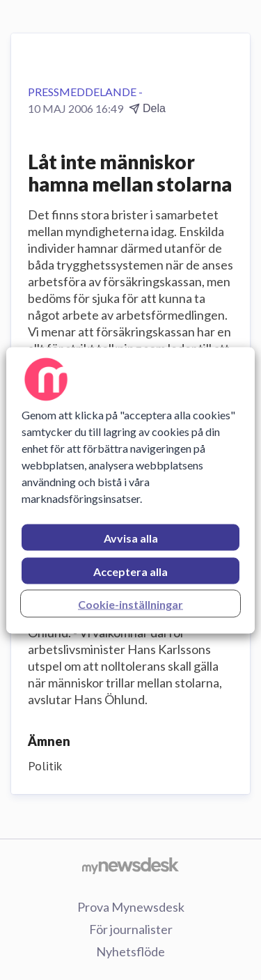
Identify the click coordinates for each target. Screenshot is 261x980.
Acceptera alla (130, 571)
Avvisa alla (131, 537)
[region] (130, 490)
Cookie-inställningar (130, 604)
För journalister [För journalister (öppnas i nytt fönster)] (131, 929)
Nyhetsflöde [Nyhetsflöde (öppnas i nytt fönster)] (130, 951)
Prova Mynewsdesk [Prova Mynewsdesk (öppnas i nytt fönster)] (131, 907)
